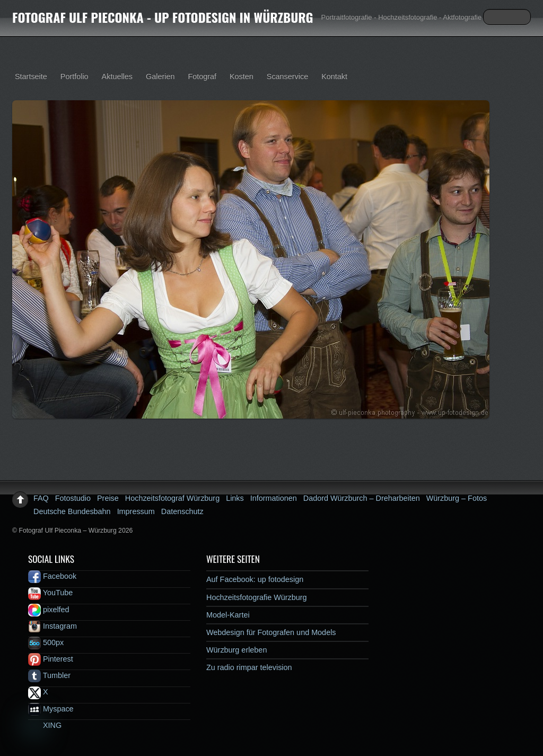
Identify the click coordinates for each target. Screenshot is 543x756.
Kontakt (334, 76)
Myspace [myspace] (51, 709)
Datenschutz (182, 511)
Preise (108, 498)
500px (46, 642)
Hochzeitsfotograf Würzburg (172, 498)
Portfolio (75, 76)
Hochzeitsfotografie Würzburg (257, 597)
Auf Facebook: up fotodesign (255, 579)
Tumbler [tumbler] (49, 675)
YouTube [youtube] (50, 593)
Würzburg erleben (237, 650)
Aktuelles (117, 76)
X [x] (38, 692)
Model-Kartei (228, 615)
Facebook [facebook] (52, 576)
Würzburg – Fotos (457, 498)
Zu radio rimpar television (249, 667)
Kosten (242, 76)
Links (235, 498)
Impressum (136, 511)
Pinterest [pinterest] (51, 659)
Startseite (31, 76)
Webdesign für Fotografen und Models (271, 632)
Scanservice (287, 76)
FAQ (41, 498)
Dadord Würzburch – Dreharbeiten (362, 498)
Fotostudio (73, 498)
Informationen (274, 498)
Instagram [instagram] (52, 626)
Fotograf (202, 76)
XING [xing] (45, 725)
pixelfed (49, 610)
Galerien (160, 76)
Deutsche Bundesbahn (72, 511)
